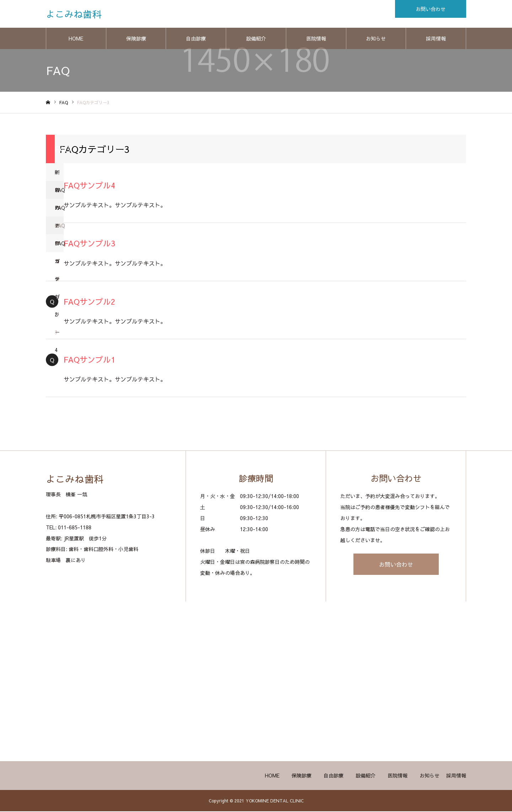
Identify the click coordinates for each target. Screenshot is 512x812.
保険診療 (136, 39)
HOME (76, 39)
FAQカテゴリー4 (59, 247)
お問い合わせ (396, 565)
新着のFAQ (59, 175)
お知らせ (376, 39)
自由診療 (196, 39)
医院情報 (316, 39)
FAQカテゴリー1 (59, 193)
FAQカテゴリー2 (59, 211)
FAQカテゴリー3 (59, 229)
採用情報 (436, 39)
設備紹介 (256, 39)
